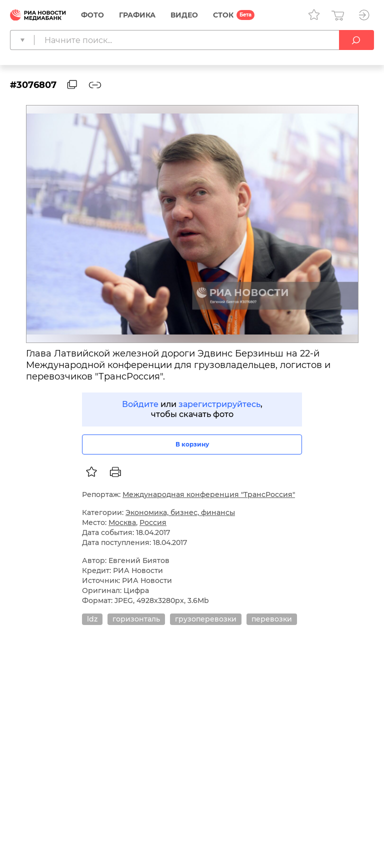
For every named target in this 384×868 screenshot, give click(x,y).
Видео (184, 15)
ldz (92, 619)
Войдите (140, 404)
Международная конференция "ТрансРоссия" (209, 494)
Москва (122, 522)
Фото (92, 15)
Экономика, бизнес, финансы (180, 512)
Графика (137, 15)
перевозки (272, 619)
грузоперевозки (206, 619)
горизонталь (136, 619)
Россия (153, 522)
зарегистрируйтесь (219, 404)
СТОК (223, 15)
